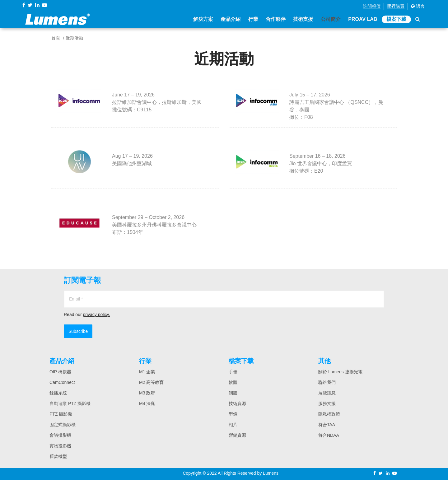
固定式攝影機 (63, 425)
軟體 (233, 382)
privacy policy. (96, 315)
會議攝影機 (60, 435)
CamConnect (62, 382)
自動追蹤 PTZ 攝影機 (70, 403)
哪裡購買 (396, 6)
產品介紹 (231, 19)
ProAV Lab (363, 19)
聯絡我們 (327, 382)
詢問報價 (372, 6)
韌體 (233, 393)
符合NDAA (329, 435)
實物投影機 (60, 446)
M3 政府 (147, 393)
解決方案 (203, 19)
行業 (253, 19)
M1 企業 (147, 372)
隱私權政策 (329, 414)
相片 (233, 425)
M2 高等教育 (151, 382)
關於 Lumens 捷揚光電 (340, 372)
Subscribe (78, 331)
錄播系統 (58, 393)
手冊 (233, 372)
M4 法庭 (147, 403)
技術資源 (237, 403)
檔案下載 (396, 19)
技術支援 (303, 19)
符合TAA (327, 425)
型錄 (233, 414)
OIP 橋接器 (60, 372)
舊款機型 (58, 456)
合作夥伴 (276, 19)
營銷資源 (237, 435)
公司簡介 (331, 19)
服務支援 (327, 403)
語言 (418, 6)
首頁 (56, 38)
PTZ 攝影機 (61, 414)
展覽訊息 (327, 393)
